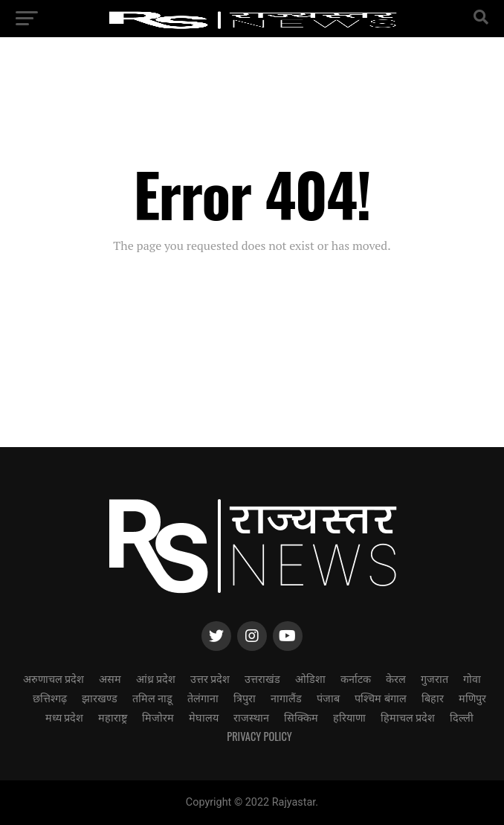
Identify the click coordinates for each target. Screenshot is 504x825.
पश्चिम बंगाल (380, 697)
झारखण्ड (100, 697)
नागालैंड (286, 697)
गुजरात (434, 678)
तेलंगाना (203, 697)
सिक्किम (301, 717)
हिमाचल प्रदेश (408, 717)
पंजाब (328, 697)
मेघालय (204, 717)
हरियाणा (349, 717)
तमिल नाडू (152, 697)
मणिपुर (472, 697)
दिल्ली (462, 717)
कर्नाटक (356, 678)
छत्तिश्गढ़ (50, 697)
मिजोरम (158, 717)
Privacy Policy (259, 736)
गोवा (472, 678)
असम (110, 678)
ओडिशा (310, 678)
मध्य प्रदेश (64, 717)
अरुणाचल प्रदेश (54, 678)
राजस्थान (251, 717)
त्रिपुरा (245, 697)
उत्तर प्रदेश (210, 678)
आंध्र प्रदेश (156, 678)
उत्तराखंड (262, 678)
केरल (396, 678)
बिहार (433, 697)
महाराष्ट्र (113, 717)
